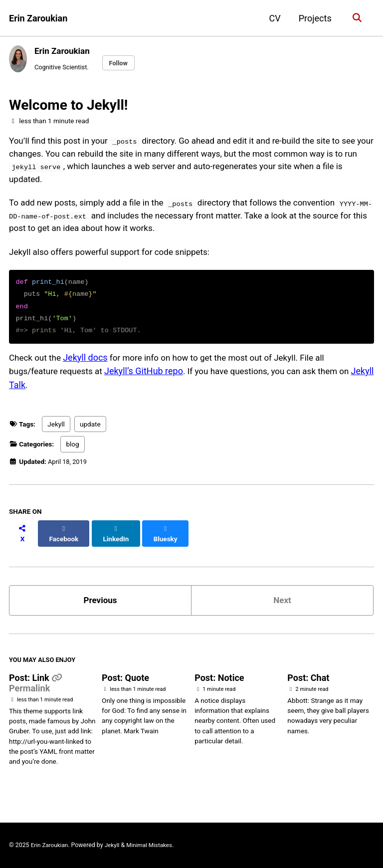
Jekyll (56, 434)
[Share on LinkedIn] (119, 538)
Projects (314, 18)
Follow (123, 63)
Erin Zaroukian (38, 18)
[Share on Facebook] (65, 538)
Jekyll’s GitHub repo (149, 380)
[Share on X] (23, 538)
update (90, 434)
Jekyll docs (89, 366)
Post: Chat (308, 681)
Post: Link (30, 681)
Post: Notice (219, 681)
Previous (100, 601)
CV (273, 18)
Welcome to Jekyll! (68, 107)
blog (72, 453)
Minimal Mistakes (153, 846)
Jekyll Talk (30, 393)
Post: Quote (125, 681)
